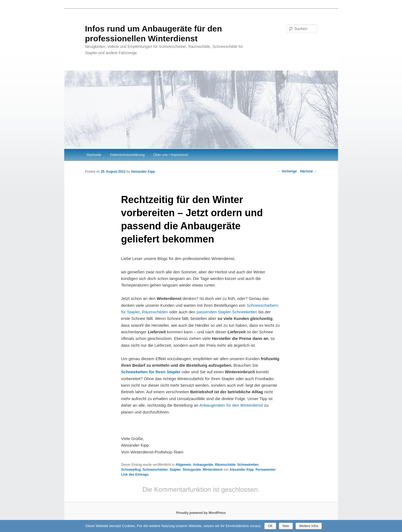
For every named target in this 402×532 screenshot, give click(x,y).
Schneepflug (131, 470)
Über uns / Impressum (171, 155)
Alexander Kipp (143, 172)
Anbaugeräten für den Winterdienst (231, 405)
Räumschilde (225, 465)
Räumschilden (156, 312)
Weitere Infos (309, 526)
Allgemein (183, 465)
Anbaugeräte (203, 465)
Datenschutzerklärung (127, 155)
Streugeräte (192, 470)
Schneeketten (248, 465)
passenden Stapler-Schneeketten (227, 312)
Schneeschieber (155, 470)
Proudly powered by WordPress (201, 513)
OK (270, 526)
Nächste (308, 171)
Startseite (94, 155)
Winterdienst (213, 470)
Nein (286, 526)
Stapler (175, 470)
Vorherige (287, 171)
